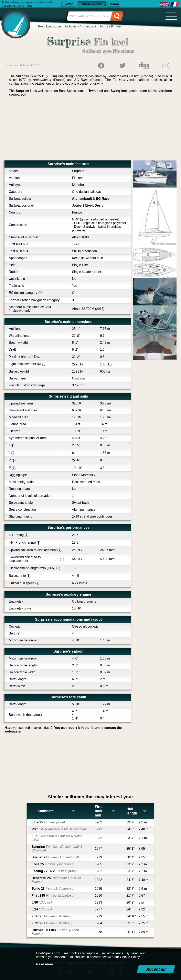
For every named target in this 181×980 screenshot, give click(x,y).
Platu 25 (59, 829)
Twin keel (96, 91)
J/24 (42, 909)
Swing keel (119, 91)
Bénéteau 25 (56, 880)
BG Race (103, 199)
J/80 (42, 902)
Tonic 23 (53, 889)
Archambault (82, 199)
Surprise (57, 849)
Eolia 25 (53, 864)
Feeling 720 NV (54, 871)
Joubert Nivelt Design (89, 205)
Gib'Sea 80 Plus (55, 932)
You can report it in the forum (77, 728)
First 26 (52, 923)
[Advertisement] (90, 130)
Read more (45, 964)
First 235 (53, 896)
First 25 (52, 916)
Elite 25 (48, 822)
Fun (57, 838)
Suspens (55, 857)
